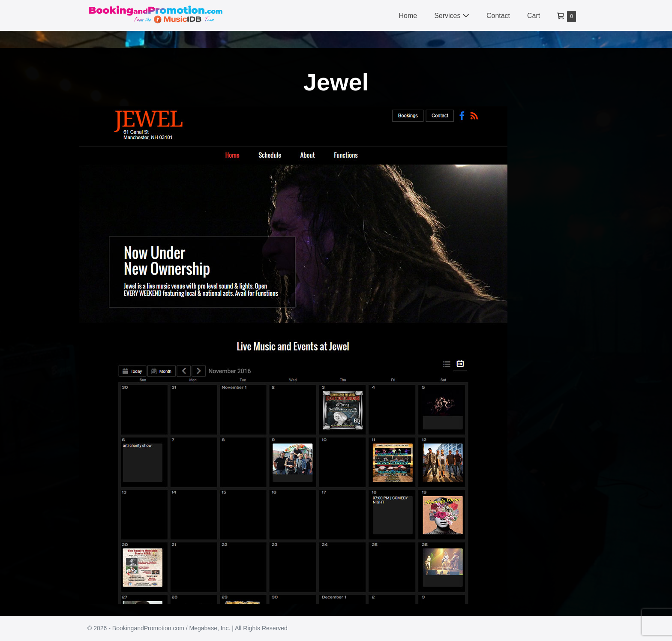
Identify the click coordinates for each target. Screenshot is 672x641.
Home (408, 16)
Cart (534, 16)
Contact (498, 16)
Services (452, 16)
